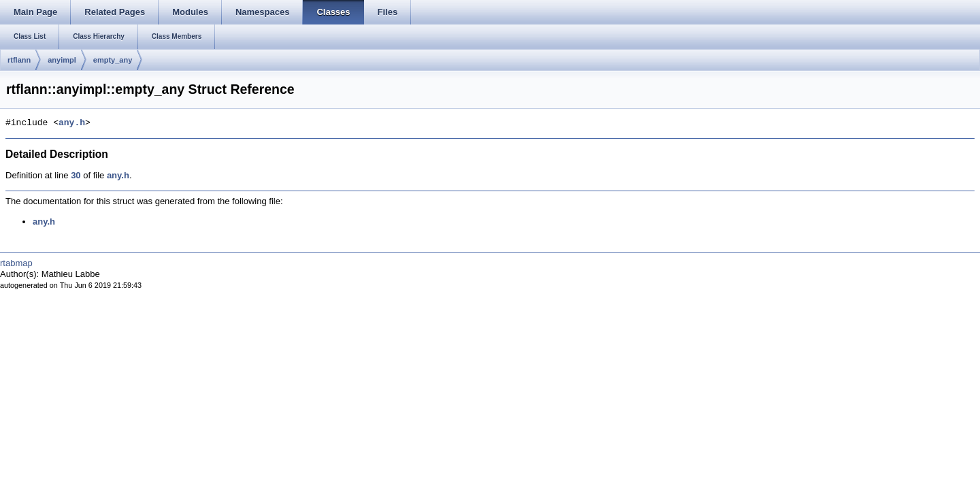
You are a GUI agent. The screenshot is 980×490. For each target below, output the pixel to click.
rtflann (19, 60)
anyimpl (62, 60)
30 (76, 175)
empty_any (113, 60)
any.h (72, 123)
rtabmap (16, 263)
